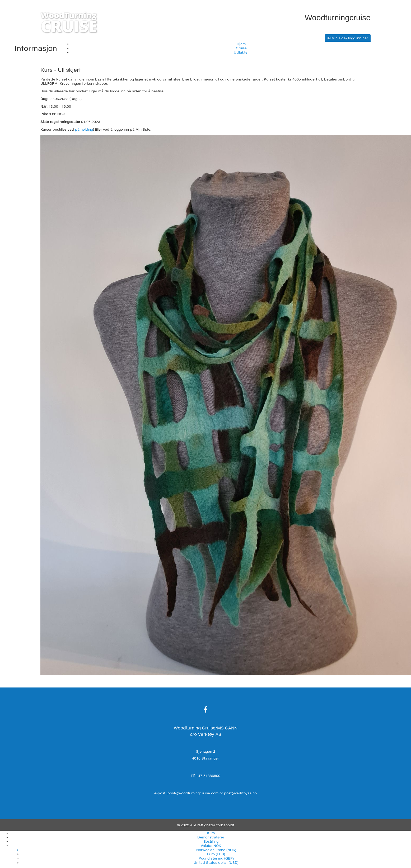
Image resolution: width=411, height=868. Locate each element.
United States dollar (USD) (216, 862)
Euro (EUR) (216, 854)
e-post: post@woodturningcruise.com (186, 793)
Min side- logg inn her (348, 38)
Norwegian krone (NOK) (216, 850)
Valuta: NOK (211, 846)
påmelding (84, 129)
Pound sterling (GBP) (216, 858)
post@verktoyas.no (240, 793)
